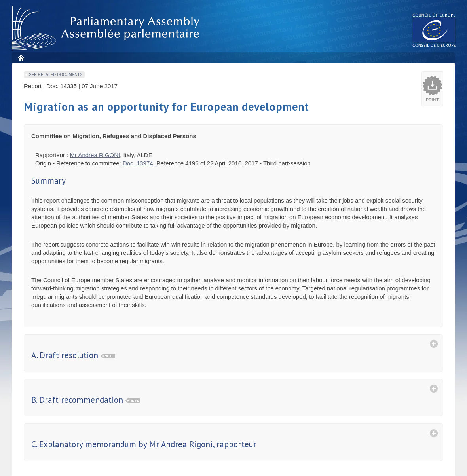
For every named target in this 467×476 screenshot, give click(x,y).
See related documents (56, 75)
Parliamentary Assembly (107, 28)
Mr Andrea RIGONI (95, 155)
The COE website (434, 30)
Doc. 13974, (140, 163)
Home (21, 58)
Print (432, 100)
